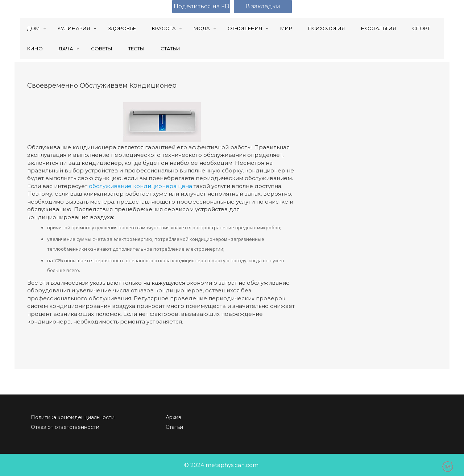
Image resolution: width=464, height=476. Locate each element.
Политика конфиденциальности (73, 417)
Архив (173, 417)
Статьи (174, 427)
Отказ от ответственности (65, 427)
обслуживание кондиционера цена (140, 186)
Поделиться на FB (201, 6)
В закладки (263, 6)
